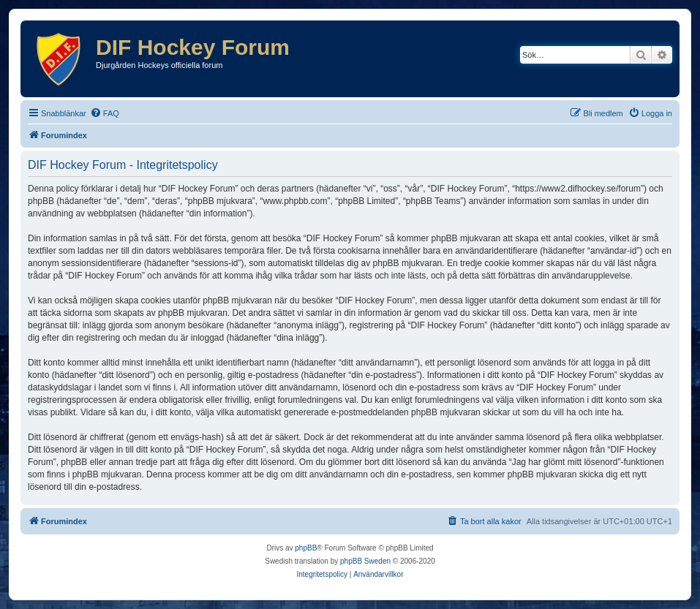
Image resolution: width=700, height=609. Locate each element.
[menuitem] (105, 113)
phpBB (306, 548)
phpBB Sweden (365, 561)
